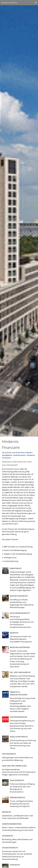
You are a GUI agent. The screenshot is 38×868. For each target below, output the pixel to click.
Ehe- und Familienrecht (20, 672)
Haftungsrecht (9, 754)
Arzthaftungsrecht (19, 596)
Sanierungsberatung (12, 824)
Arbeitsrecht (16, 568)
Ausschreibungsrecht (20, 613)
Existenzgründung (18, 717)
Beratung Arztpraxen (20, 647)
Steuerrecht (8, 836)
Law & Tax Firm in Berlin (22, 453)
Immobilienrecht (17, 798)
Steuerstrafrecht (10, 848)
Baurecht (14, 633)
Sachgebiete (7, 455)
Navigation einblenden (9, 3)
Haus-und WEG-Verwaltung (14, 766)
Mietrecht (7, 812)
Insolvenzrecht (19, 455)
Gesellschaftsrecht (19, 737)
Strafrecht (15, 865)
